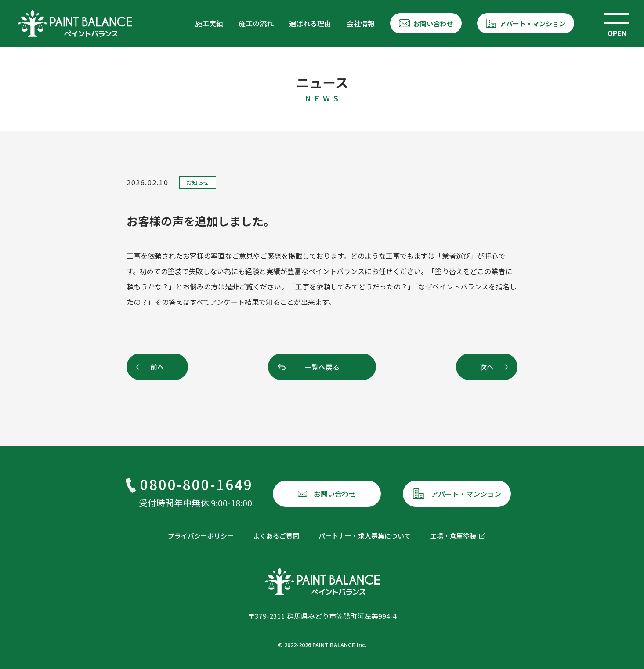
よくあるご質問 (276, 536)
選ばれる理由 (310, 23)
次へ (487, 367)
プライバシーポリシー (201, 536)
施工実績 (209, 23)
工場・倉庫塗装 (453, 536)
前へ (157, 367)
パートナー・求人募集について (365, 536)
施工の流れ (256, 23)
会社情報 (361, 23)
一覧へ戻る (322, 367)
